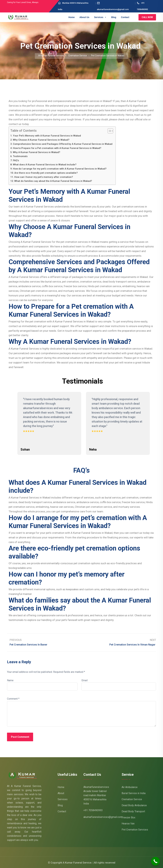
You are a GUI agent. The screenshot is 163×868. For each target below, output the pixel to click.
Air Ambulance (130, 787)
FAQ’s (16, 160)
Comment (13, 698)
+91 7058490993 (93, 810)
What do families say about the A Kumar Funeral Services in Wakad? (53, 181)
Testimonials (20, 156)
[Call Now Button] (155, 861)
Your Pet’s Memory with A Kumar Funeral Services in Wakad (47, 136)
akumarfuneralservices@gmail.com (103, 816)
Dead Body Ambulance (134, 805)
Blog (114, 17)
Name (10, 680)
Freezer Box (128, 817)
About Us (84, 17)
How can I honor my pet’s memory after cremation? (44, 177)
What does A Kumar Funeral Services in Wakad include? (45, 165)
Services (100, 17)
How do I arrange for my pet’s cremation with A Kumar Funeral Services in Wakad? (60, 169)
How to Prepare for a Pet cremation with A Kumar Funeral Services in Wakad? (57, 148)
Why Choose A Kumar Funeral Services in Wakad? (41, 140)
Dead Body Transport (133, 811)
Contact (125, 17)
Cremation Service (132, 799)
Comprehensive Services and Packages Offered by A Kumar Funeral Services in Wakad (63, 144)
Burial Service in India (134, 793)
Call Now (147, 17)
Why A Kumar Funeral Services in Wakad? (37, 152)
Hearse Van (128, 823)
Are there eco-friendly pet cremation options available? (46, 173)
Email (85, 680)
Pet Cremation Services (135, 829)
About (61, 793)
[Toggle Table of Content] (109, 131)
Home (72, 17)
